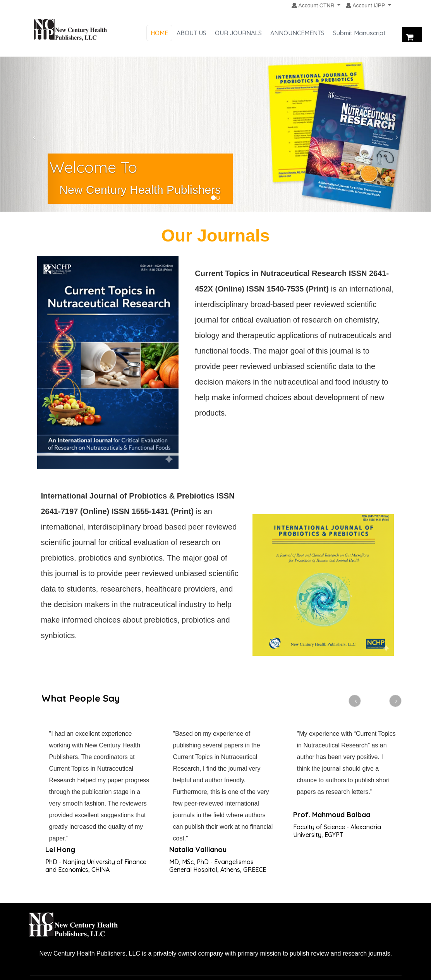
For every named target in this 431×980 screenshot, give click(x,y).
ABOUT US (191, 33)
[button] (316, 6)
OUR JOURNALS (238, 33)
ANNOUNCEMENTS (297, 33)
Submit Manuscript (359, 33)
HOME (159, 33)
